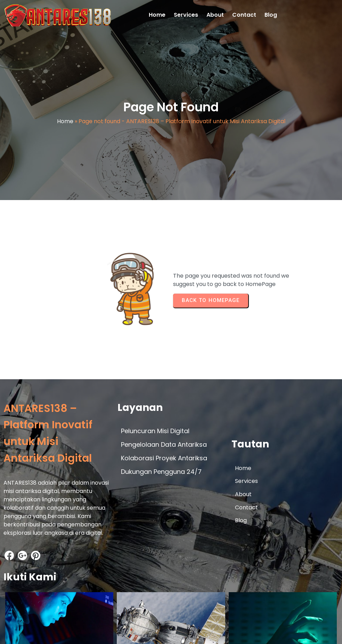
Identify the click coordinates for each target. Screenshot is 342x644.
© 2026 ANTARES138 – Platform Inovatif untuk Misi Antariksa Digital (93, 632)
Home (65, 123)
